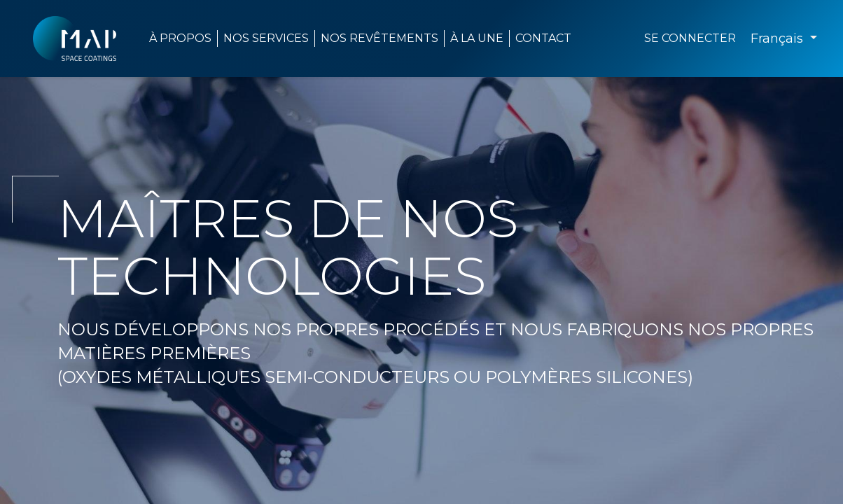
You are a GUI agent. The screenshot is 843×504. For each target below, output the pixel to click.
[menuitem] (477, 38)
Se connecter (690, 38)
